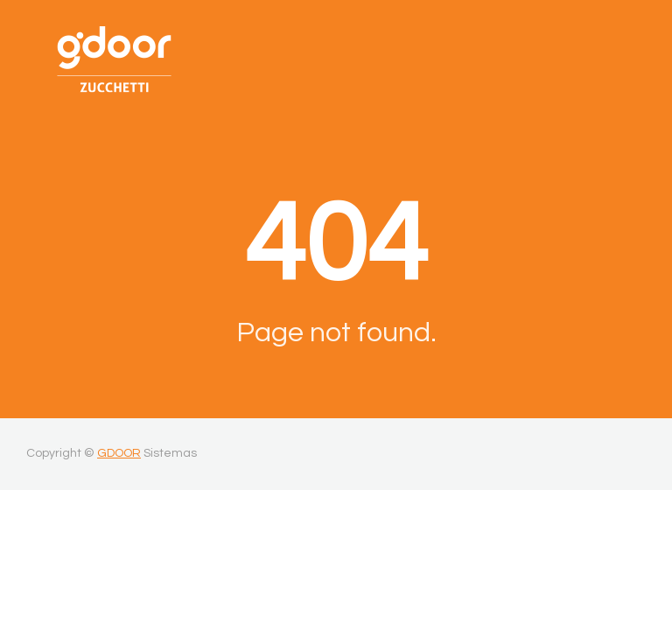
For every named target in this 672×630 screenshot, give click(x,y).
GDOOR (119, 453)
